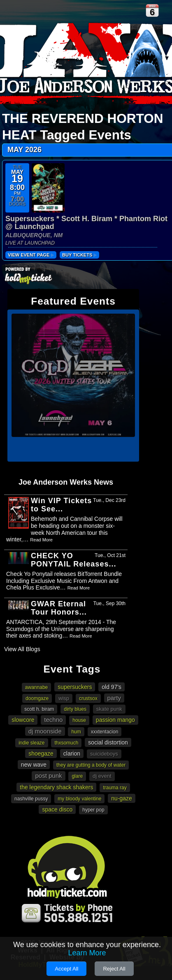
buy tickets (79, 255)
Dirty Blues (75, 709)
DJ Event (102, 776)
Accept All (66, 969)
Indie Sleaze (31, 743)
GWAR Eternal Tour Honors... (59, 608)
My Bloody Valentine (79, 799)
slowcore (23, 720)
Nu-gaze (122, 798)
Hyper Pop (93, 810)
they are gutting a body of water (91, 765)
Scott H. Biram (39, 709)
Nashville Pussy (31, 799)
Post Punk (48, 775)
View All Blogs (22, 649)
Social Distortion (108, 742)
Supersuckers (75, 687)
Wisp (64, 698)
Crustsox (88, 698)
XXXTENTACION (105, 732)
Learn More (87, 953)
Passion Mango (115, 720)
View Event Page (31, 255)
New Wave (34, 765)
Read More (41, 540)
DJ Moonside (45, 731)
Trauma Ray (115, 788)
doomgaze (37, 698)
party (114, 698)
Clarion (72, 753)
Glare (77, 776)
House (79, 720)
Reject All (114, 969)
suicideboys (104, 754)
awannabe (36, 687)
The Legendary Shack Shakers (56, 787)
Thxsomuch (66, 743)
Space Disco (57, 809)
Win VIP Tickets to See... (61, 505)
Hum (76, 732)
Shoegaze (41, 753)
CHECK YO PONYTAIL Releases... (73, 560)
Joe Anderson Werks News (66, 482)
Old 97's (112, 687)
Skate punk (109, 709)
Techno (53, 720)
